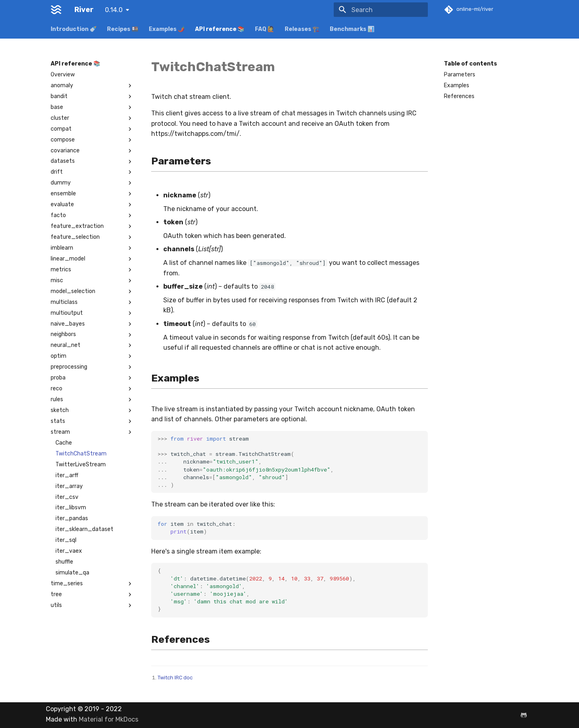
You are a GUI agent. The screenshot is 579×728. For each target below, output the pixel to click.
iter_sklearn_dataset (84, 529)
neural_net (92, 345)
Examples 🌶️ (167, 29)
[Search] (381, 10)
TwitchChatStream (81, 454)
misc (92, 281)
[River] (56, 10)
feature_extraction (92, 226)
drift (92, 172)
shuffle (64, 562)
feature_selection (92, 237)
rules (92, 400)
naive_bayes (92, 324)
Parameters (460, 75)
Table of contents (470, 64)
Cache (64, 443)
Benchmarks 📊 (352, 29)
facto (92, 215)
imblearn (92, 248)
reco (92, 389)
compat (92, 129)
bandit (92, 96)
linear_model (92, 259)
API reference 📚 (220, 29)
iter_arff (67, 475)
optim (92, 356)
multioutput (92, 313)
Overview (63, 75)
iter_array (69, 486)
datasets (92, 161)
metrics (92, 270)
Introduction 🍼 (74, 29)
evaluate (92, 205)
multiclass (92, 302)
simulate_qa (72, 573)
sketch (92, 410)
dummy (92, 183)
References (459, 96)
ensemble (92, 194)
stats (92, 421)
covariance (92, 151)
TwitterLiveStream (81, 464)
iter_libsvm (71, 508)
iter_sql (66, 540)
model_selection (92, 291)
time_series (92, 584)
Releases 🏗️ (302, 29)
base (92, 107)
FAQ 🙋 (265, 29)
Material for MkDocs (109, 719)
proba (92, 378)
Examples (457, 85)
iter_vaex (69, 551)
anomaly (92, 86)
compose (92, 140)
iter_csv (67, 497)
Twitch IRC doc (175, 678)
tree (92, 595)
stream (92, 432)
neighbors (92, 334)
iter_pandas (72, 518)
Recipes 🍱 (123, 29)
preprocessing (92, 367)
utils (92, 605)
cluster (92, 118)
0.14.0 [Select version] (114, 10)
